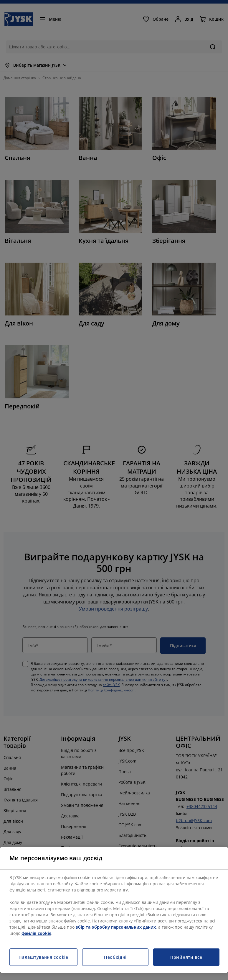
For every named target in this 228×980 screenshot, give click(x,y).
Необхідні (115, 957)
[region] (114, 910)
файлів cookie (36, 933)
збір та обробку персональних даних (116, 927)
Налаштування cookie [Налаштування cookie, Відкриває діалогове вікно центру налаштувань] (43, 957)
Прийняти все (186, 957)
